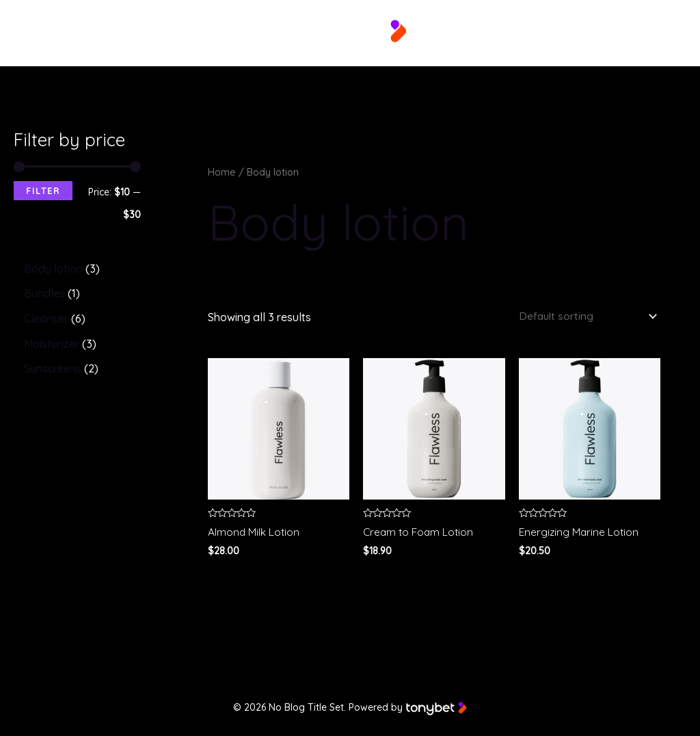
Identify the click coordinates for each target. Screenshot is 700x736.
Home (222, 172)
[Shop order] (583, 315)
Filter (43, 191)
